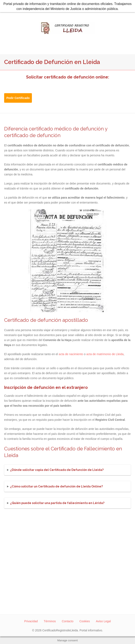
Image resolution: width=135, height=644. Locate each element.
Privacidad (31, 621)
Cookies (85, 621)
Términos (50, 621)
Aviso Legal (103, 621)
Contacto (67, 621)
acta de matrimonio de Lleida (105, 354)
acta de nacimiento (71, 354)
